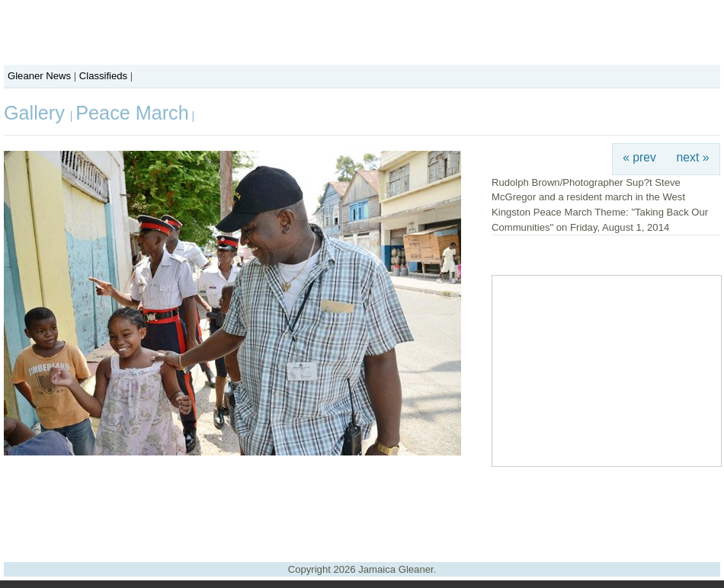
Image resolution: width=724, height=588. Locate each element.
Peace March (132, 113)
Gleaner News (39, 76)
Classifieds (103, 76)
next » (693, 157)
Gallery (37, 113)
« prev (639, 157)
